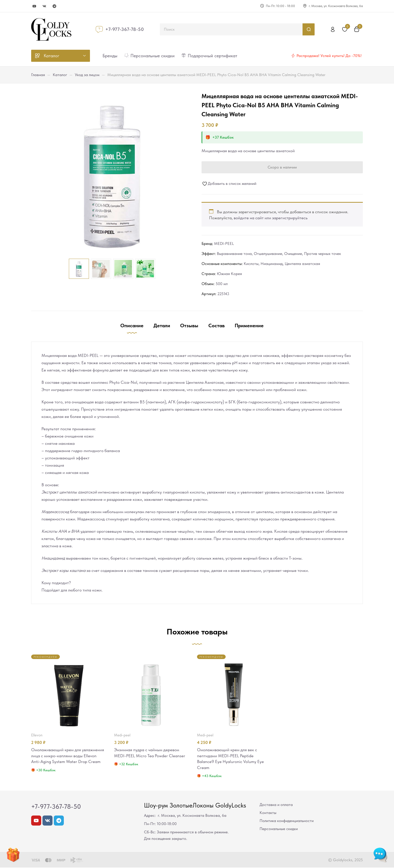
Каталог (60, 75)
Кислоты (251, 264)
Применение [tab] (249, 325)
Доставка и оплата (276, 805)
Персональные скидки (279, 829)
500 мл (222, 284)
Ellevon (37, 735)
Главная (38, 75)
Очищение (293, 254)
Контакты (268, 813)
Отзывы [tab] (189, 325)
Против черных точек (323, 254)
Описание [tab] (132, 325)
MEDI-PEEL (224, 243)
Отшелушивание (268, 254)
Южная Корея (229, 274)
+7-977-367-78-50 (125, 29)
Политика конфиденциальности (287, 821)
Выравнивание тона (234, 254)
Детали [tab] (162, 325)
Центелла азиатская (302, 264)
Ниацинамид (272, 264)
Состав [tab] (216, 325)
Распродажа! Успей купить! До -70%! (329, 56)
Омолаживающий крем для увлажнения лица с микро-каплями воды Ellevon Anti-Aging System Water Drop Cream (68, 756)
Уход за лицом (87, 75)
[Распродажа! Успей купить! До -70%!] (293, 56)
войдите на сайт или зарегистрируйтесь (271, 218)
